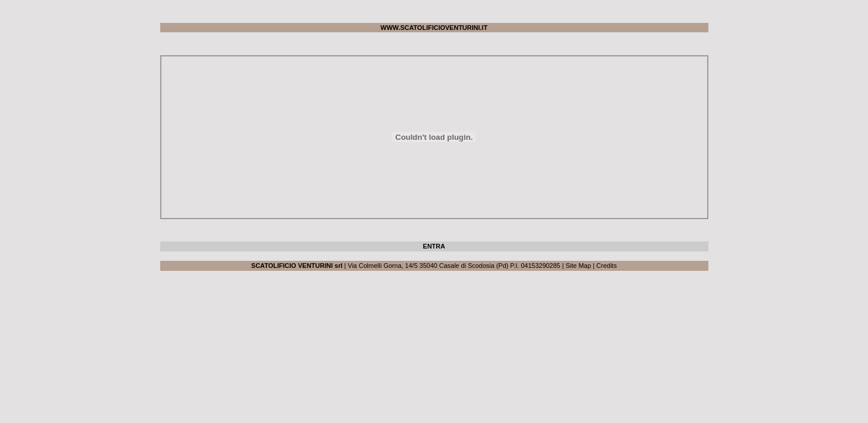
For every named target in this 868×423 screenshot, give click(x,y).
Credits (607, 266)
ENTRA (434, 246)
